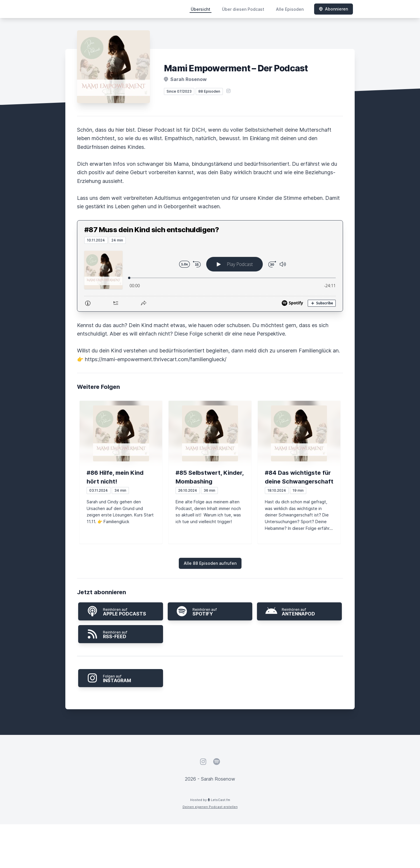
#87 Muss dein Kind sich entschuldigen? (152, 230)
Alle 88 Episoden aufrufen (210, 563)
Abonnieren (334, 9)
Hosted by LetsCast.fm (210, 800)
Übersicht (201, 9)
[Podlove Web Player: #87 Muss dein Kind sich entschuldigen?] (210, 278)
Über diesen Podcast (243, 9)
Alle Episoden (290, 9)
